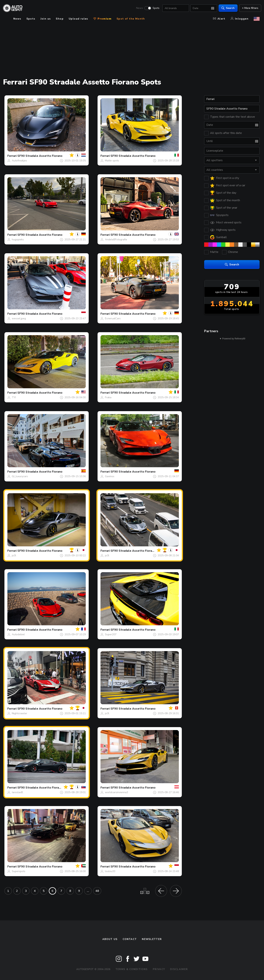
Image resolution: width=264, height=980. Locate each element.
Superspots (19, 871)
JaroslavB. (18, 792)
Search (226, 8)
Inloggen (240, 19)
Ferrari (12, 156)
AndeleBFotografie (116, 240)
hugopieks (18, 240)
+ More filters (248, 8)
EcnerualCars (113, 318)
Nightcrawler (19, 713)
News (138, 8)
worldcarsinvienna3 (116, 792)
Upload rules (78, 19)
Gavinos (110, 476)
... (88, 891)
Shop (60, 19)
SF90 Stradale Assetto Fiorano (40, 156)
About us (110, 939)
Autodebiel (18, 634)
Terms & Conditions (132, 969)
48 (97, 891)
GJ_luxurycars (20, 476)
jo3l (14, 555)
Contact (130, 939)
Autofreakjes (19, 161)
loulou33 (110, 871)
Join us (46, 19)
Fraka (108, 397)
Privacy (159, 969)
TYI (14, 397)
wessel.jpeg (19, 318)
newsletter (152, 939)
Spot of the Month (131, 19)
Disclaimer (179, 969)
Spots (154, 8)
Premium (102, 19)
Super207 (111, 634)
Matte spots (112, 161)
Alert (219, 19)
